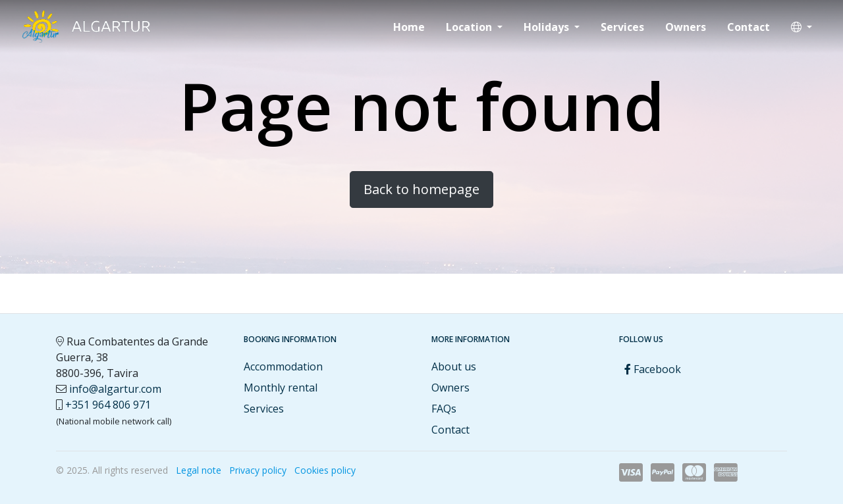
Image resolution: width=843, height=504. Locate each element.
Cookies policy (325, 470)
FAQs (444, 409)
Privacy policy (258, 470)
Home (409, 27)
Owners (686, 27)
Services (622, 27)
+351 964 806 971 (108, 405)
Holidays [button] (548, 27)
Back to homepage (421, 189)
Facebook (653, 369)
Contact (748, 27)
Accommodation (283, 366)
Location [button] (470, 27)
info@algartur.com (115, 389)
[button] (802, 27)
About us (454, 366)
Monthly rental (281, 388)
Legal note (199, 470)
